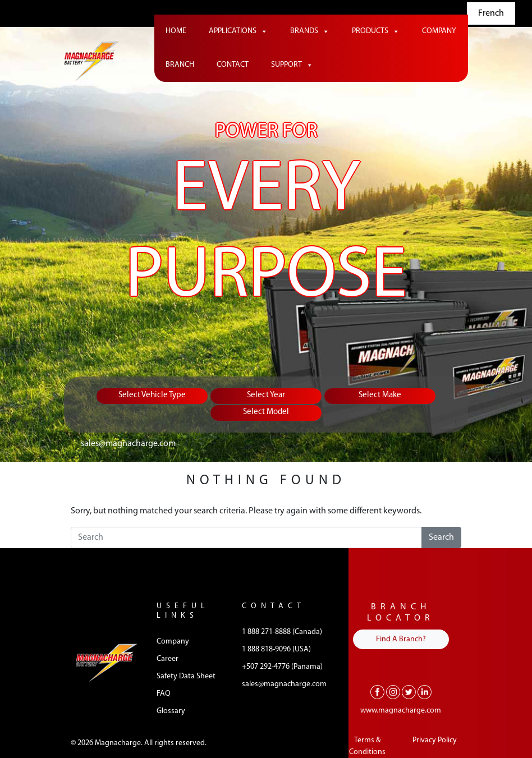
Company (439, 31)
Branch (180, 65)
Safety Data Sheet (186, 676)
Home (176, 31)
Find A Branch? (401, 639)
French (491, 13)
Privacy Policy (435, 740)
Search (441, 538)
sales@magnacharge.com (128, 444)
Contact (233, 65)
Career (168, 659)
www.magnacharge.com (401, 711)
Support (292, 65)
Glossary (171, 711)
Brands (310, 31)
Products (376, 31)
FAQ (164, 694)
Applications (238, 31)
